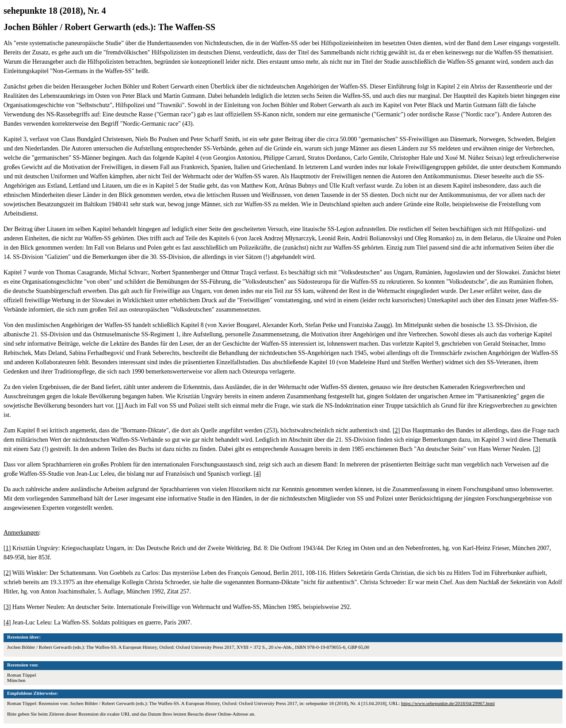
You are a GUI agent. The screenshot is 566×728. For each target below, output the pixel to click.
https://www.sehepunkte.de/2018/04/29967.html (448, 703)
